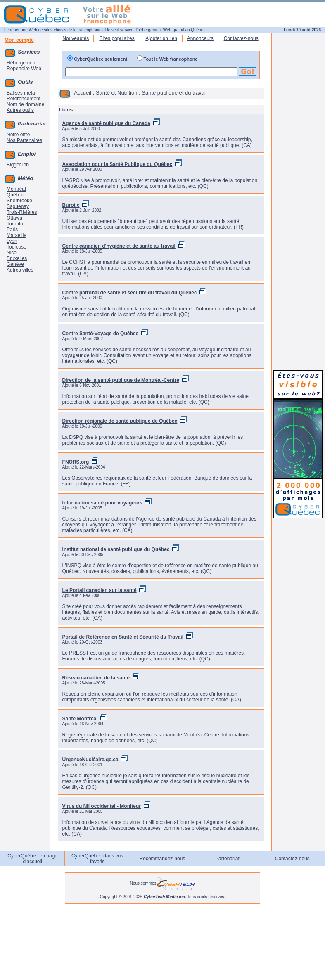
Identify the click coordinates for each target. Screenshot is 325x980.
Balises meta (21, 93)
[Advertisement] (298, 240)
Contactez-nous (241, 38)
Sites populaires (117, 38)
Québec (15, 195)
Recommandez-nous (162, 859)
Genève (15, 264)
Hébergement (22, 63)
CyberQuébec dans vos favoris (97, 859)
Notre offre (18, 135)
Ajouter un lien (161, 38)
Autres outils (20, 110)
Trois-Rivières (22, 212)
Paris (12, 230)
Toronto (15, 224)
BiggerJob (18, 165)
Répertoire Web (24, 69)
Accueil (83, 93)
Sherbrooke (19, 201)
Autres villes (20, 270)
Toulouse (17, 247)
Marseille (17, 235)
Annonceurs (200, 38)
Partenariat (227, 859)
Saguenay (18, 206)
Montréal (16, 189)
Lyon (12, 241)
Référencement (24, 99)
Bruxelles (17, 258)
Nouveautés (76, 38)
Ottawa (14, 218)
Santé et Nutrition (116, 93)
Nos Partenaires (24, 140)
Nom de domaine (25, 104)
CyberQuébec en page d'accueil (32, 859)
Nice (12, 253)
